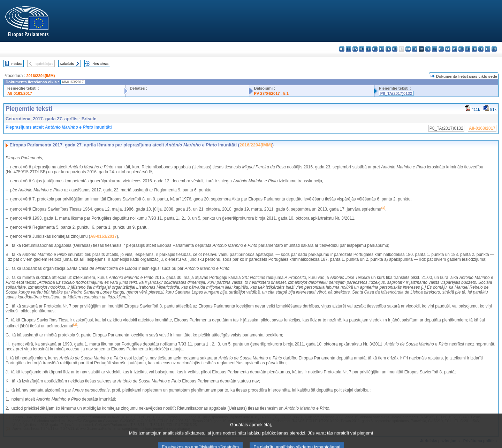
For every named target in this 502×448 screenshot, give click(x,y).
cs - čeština (355, 49)
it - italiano (415, 49)
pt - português (461, 49)
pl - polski (454, 49)
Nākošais (67, 64)
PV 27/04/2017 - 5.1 (272, 93)
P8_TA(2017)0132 (396, 93)
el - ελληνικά (382, 49)
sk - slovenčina (474, 49)
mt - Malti (441, 49)
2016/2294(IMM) (40, 76)
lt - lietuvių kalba (428, 49)
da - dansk (362, 49)
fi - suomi (488, 49)
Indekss (17, 64)
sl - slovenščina (481, 49)
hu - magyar (435, 49)
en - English (388, 49)
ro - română (468, 49)
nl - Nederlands (448, 49)
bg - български (342, 49)
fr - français (395, 49)
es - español (348, 49)
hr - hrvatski (408, 49)
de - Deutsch (368, 49)
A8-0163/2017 (20, 93)
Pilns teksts (100, 64)
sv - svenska (494, 49)
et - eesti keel (375, 49)
